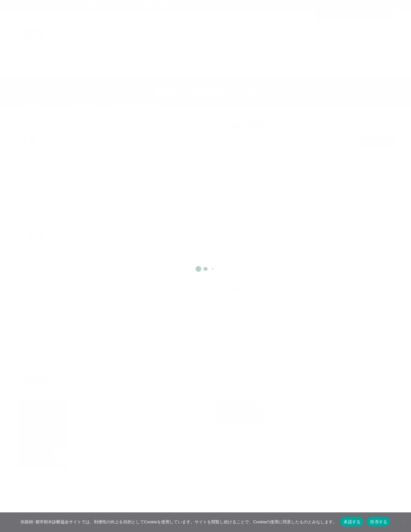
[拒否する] (403, 522)
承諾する (352, 522)
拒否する (379, 522)
